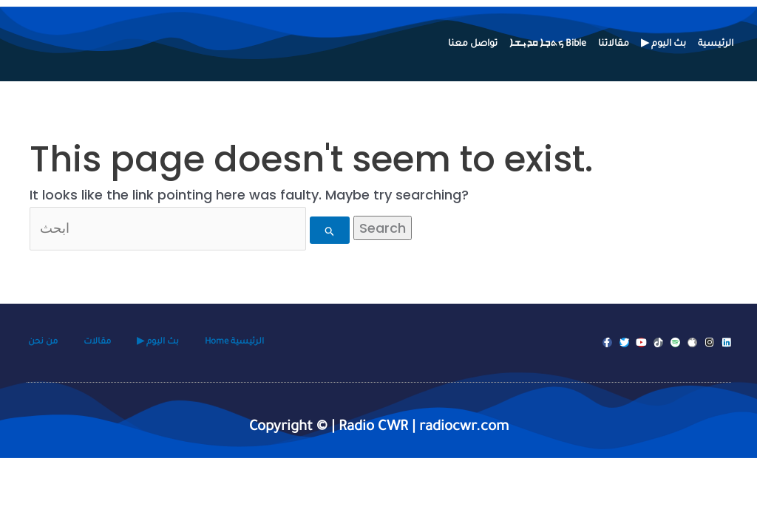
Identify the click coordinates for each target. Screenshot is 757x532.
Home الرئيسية (234, 342)
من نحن (43, 342)
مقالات (97, 342)
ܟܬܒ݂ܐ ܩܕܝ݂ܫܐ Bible (548, 44)
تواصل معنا (473, 44)
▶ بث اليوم (663, 44)
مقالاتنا (614, 44)
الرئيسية (716, 44)
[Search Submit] (333, 230)
